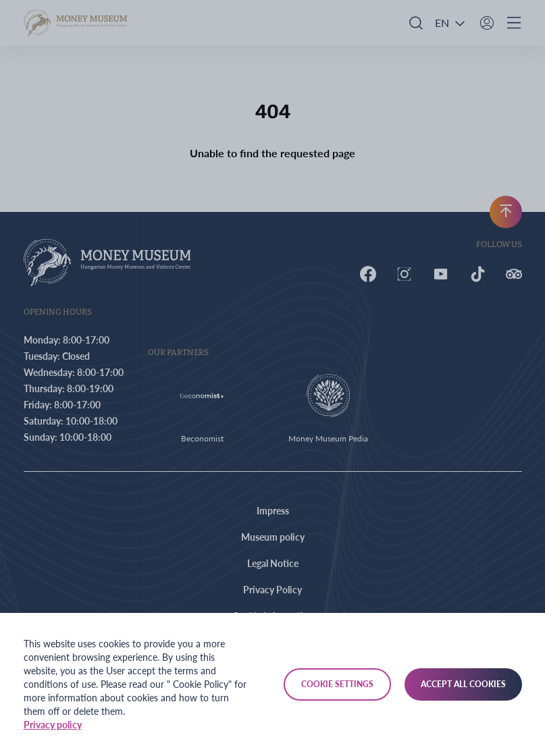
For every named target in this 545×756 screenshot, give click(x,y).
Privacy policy (53, 725)
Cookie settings (337, 684)
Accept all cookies (463, 684)
